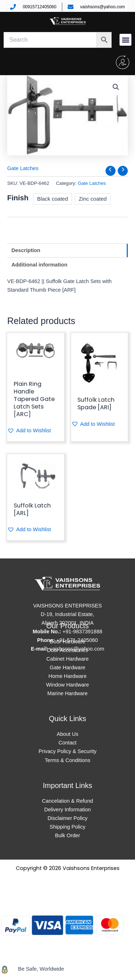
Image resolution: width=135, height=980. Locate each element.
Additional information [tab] (39, 265)
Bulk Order (68, 835)
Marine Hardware (68, 693)
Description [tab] (26, 250)
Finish (18, 198)
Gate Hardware (67, 667)
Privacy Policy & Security (67, 751)
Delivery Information (68, 810)
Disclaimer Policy (67, 818)
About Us (68, 734)
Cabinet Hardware (68, 659)
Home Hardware (67, 676)
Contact (67, 743)
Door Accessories (67, 650)
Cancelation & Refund (68, 801)
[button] (125, 40)
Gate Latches (23, 168)
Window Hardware (67, 685)
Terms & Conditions (67, 760)
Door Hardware (67, 642)
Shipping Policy (68, 827)
